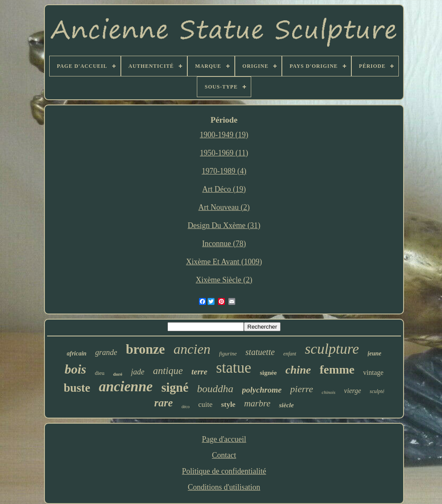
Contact (224, 455)
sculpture (332, 349)
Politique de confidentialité (224, 471)
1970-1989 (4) (224, 171)
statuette (260, 352)
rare (163, 403)
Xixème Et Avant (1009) (224, 262)
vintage (373, 372)
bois (76, 369)
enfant (290, 354)
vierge (352, 391)
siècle (286, 405)
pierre (302, 389)
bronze (145, 349)
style (228, 404)
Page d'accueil (224, 439)
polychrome (262, 390)
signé (175, 387)
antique (168, 371)
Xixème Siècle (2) (224, 280)
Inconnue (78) (224, 244)
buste (77, 388)
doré (118, 374)
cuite (205, 404)
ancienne (126, 387)
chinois (328, 392)
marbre (257, 403)
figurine (228, 353)
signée (268, 373)
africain (77, 353)
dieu (100, 373)
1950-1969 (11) (224, 153)
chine (298, 370)
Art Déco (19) (224, 189)
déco (185, 407)
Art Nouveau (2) (224, 207)
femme (337, 369)
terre (199, 372)
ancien (192, 349)
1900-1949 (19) (224, 135)
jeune (375, 353)
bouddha (215, 389)
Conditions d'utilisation (224, 487)
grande (106, 352)
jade (137, 372)
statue (234, 368)
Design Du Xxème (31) (224, 225)
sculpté (377, 391)
